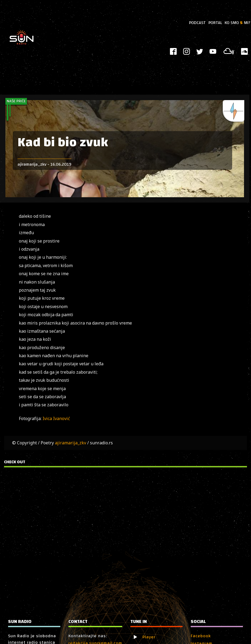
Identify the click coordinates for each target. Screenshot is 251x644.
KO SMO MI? (237, 23)
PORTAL (215, 23)
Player (149, 637)
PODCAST (197, 23)
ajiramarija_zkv (71, 443)
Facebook (201, 636)
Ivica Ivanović (56, 418)
